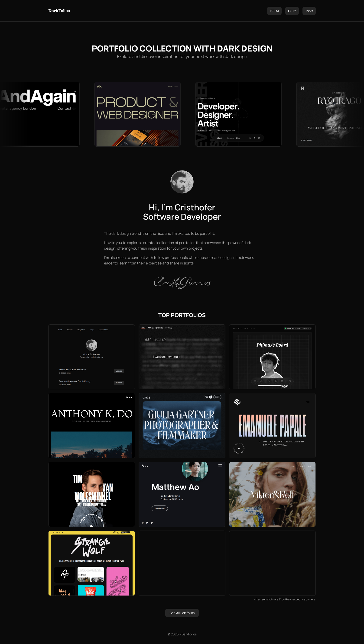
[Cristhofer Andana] (182, 182)
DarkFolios (59, 11)
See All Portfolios (182, 613)
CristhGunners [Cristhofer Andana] (182, 282)
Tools (309, 11)
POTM (274, 11)
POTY (292, 11)
